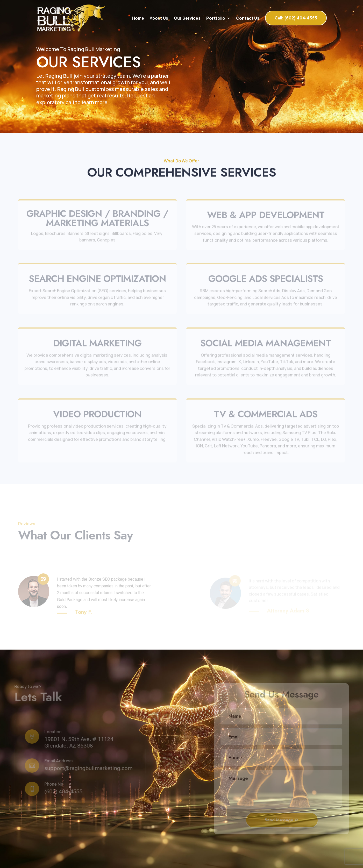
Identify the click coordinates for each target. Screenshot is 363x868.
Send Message (280, 820)
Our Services (187, 18)
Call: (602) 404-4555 (296, 18)
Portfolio (216, 18)
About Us (159, 18)
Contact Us (248, 18)
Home (138, 18)
